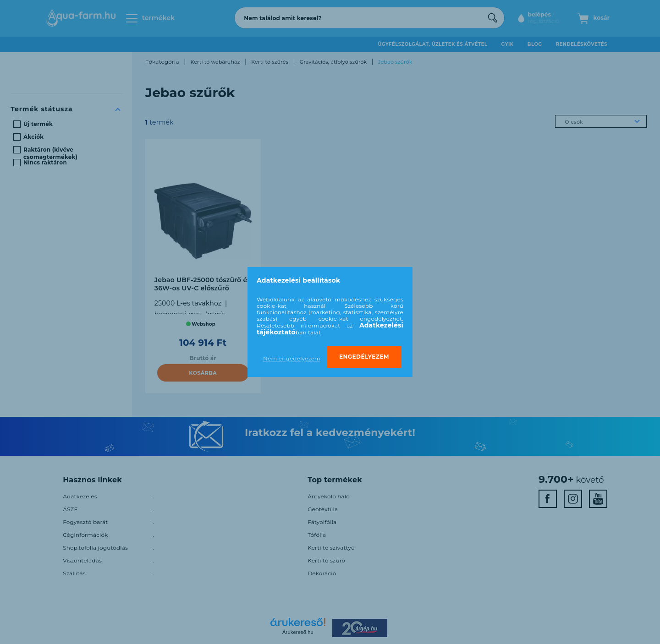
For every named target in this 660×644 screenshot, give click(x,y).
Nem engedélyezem (292, 358)
